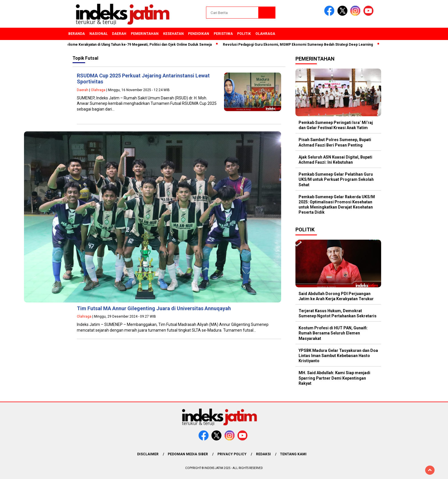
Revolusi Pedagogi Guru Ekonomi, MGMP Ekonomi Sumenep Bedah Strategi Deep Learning (300, 45)
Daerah (119, 34)
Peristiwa (223, 34)
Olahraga (265, 34)
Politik (244, 34)
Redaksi (263, 454)
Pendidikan (199, 34)
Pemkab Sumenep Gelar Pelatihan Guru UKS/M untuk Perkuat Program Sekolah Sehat (336, 179)
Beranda (77, 34)
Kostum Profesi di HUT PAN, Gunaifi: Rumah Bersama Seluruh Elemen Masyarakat (333, 333)
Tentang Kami (293, 454)
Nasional (99, 34)
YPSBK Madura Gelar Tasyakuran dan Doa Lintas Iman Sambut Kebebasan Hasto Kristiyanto (338, 356)
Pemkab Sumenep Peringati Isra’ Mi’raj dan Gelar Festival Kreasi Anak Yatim (336, 125)
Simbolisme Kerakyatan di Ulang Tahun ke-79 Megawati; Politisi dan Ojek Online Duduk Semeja (137, 45)
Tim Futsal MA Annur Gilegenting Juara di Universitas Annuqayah (154, 308)
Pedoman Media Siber (188, 454)
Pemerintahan (145, 34)
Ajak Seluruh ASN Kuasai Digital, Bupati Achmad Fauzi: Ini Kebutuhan (335, 160)
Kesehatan (173, 34)
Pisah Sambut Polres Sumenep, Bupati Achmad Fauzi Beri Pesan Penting (335, 142)
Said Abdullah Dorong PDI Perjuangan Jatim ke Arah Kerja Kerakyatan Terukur (336, 296)
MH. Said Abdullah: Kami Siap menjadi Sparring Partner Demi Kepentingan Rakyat (334, 378)
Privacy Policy (232, 454)
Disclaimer (148, 454)
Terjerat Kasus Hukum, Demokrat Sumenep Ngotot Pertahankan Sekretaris (338, 313)
